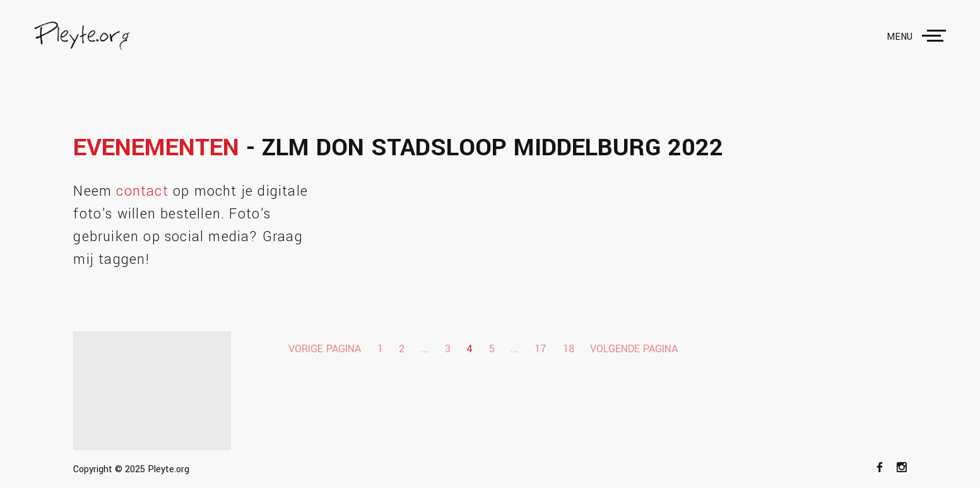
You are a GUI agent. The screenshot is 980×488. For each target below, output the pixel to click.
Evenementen (156, 148)
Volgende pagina (634, 349)
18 (569, 349)
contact (142, 191)
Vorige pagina (325, 349)
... (425, 349)
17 (540, 349)
